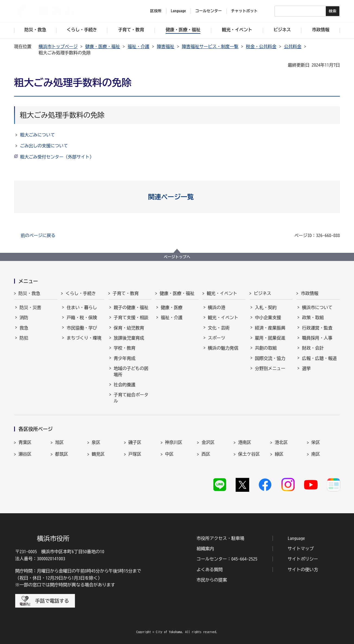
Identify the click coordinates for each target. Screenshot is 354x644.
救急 (24, 328)
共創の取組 (266, 348)
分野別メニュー (270, 368)
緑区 (279, 454)
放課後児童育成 (129, 338)
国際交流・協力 (270, 358)
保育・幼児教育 (129, 328)
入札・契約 (266, 307)
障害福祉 (166, 46)
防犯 (24, 338)
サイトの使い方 (303, 570)
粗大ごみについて (37, 135)
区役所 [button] (156, 11)
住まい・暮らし (82, 307)
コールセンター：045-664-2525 (227, 559)
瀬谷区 (25, 454)
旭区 (59, 442)
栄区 (316, 442)
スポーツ (217, 338)
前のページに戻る (38, 235)
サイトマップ (301, 549)
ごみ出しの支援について (44, 146)
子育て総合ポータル (131, 398)
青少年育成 (125, 358)
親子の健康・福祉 (131, 307)
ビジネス (263, 293)
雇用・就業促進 (270, 338)
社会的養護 (125, 385)
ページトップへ (177, 257)
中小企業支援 (268, 318)
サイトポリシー (303, 559)
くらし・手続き (81, 293)
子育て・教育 (126, 293)
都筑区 (62, 454)
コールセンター (208, 11)
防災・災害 (30, 307)
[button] (177, 197)
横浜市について (317, 307)
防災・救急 (29, 293)
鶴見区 (98, 454)
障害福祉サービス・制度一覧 (210, 46)
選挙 (306, 368)
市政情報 (309, 293)
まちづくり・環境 (84, 338)
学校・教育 (125, 348)
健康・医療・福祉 (103, 46)
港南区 (245, 442)
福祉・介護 (138, 46)
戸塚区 (135, 454)
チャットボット (244, 11)
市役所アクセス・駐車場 (220, 538)
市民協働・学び (82, 328)
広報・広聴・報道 (319, 358)
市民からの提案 (212, 580)
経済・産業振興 (270, 328)
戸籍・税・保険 (82, 318)
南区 (316, 454)
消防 (24, 318)
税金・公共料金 (261, 46)
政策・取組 (313, 318)
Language (296, 538)
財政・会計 (313, 348)
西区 (206, 454)
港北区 (281, 442)
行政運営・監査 (317, 328)
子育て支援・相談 (131, 318)
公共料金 (293, 46)
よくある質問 (210, 570)
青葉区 (25, 442)
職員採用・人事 (317, 338)
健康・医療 (172, 307)
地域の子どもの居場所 (131, 371)
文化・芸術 (219, 328)
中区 (169, 454)
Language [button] (178, 11)
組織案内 (205, 549)
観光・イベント (222, 293)
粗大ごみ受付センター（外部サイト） (57, 157)
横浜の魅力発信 (223, 348)
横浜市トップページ (58, 46)
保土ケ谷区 (249, 454)
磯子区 (135, 442)
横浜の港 (217, 307)
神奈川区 (174, 442)
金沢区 (208, 442)
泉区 (96, 442)
